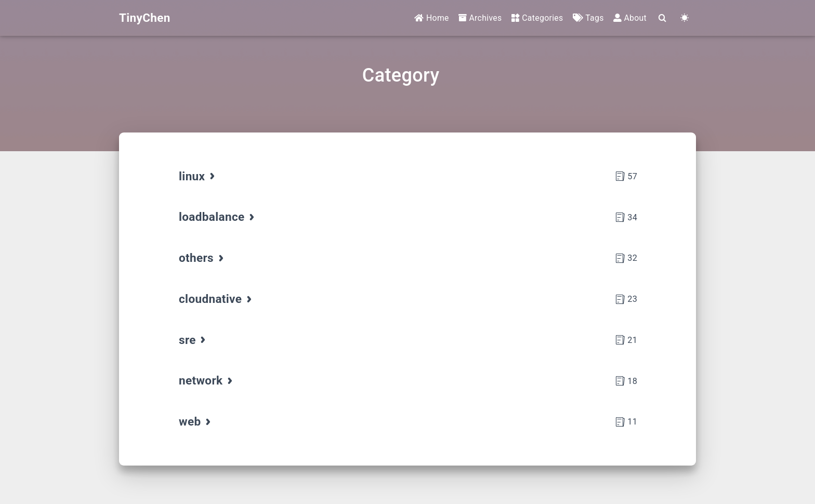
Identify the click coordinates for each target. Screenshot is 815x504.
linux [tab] (198, 176)
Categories (537, 18)
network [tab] (207, 380)
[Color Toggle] (685, 18)
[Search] (662, 18)
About (630, 18)
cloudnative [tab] (216, 299)
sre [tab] (193, 340)
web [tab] (196, 421)
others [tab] (202, 258)
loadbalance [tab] (218, 217)
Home (431, 18)
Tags (588, 18)
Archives (480, 18)
